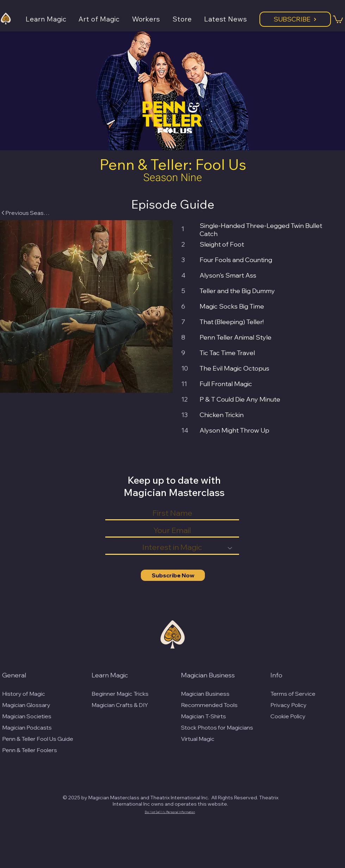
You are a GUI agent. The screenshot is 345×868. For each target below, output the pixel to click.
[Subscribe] (295, 19)
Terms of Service (293, 694)
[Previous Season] (25, 213)
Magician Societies (27, 716)
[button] (52, 19)
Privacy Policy (288, 705)
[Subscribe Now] (173, 575)
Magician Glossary (26, 705)
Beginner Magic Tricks (120, 694)
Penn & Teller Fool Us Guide (38, 739)
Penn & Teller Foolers (30, 750)
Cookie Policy (288, 716)
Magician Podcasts (27, 727)
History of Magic (24, 694)
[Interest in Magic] (172, 548)
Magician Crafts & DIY (120, 705)
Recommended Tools (209, 705)
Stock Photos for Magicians (217, 727)
